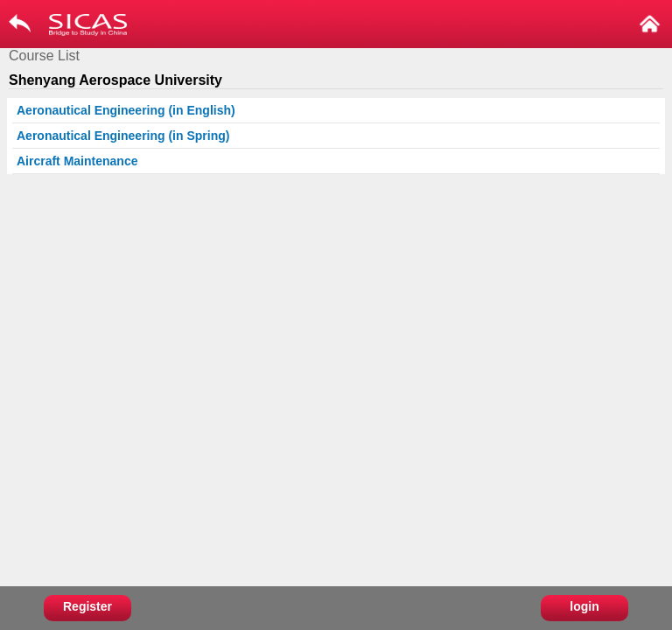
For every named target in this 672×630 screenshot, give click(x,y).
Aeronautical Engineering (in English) (126, 110)
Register (87, 606)
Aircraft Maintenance (77, 161)
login (584, 606)
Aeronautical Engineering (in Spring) (123, 136)
